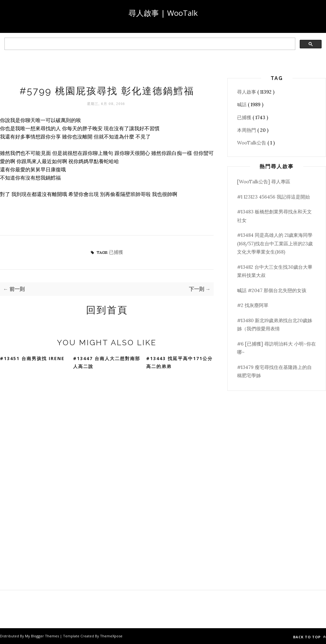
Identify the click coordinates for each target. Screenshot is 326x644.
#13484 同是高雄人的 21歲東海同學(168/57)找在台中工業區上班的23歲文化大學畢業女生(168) (275, 243)
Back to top (310, 637)
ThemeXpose (111, 636)
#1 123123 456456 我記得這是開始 (273, 197)
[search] (149, 44)
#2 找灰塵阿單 (253, 305)
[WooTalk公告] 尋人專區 (264, 182)
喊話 (242, 104)
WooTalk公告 (252, 143)
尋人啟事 (247, 92)
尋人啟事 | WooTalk (163, 13)
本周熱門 (247, 130)
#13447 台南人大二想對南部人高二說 (107, 362)
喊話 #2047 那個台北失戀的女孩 (272, 290)
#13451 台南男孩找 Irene (32, 358)
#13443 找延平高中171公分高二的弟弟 (179, 362)
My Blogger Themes (42, 636)
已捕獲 (116, 252)
